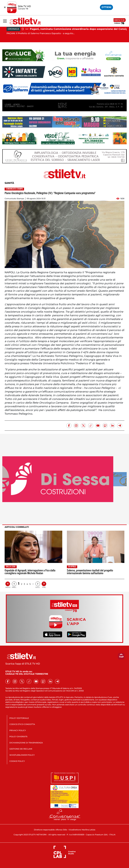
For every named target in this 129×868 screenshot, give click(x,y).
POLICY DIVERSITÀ (18, 737)
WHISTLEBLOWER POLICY (22, 755)
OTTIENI (106, 7)
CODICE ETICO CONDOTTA (22, 724)
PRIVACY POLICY (18, 730)
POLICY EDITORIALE (19, 718)
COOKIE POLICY (17, 761)
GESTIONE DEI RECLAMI (21, 749)
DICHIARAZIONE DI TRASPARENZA (26, 743)
